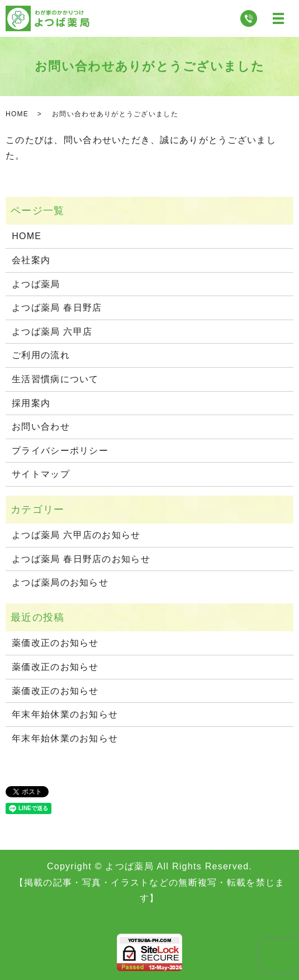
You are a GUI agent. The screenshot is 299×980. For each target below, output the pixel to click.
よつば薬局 (36, 284)
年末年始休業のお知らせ (65, 714)
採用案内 (31, 403)
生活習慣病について (55, 379)
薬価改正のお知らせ (55, 643)
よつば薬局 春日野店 (57, 308)
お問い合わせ (41, 427)
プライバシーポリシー (60, 451)
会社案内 (31, 260)
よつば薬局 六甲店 (52, 332)
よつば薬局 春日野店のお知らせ (81, 559)
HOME (17, 114)
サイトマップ (41, 474)
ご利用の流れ (41, 355)
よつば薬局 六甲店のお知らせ (76, 535)
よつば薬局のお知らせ (60, 582)
